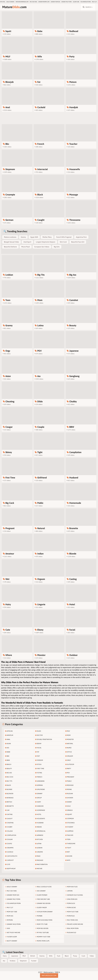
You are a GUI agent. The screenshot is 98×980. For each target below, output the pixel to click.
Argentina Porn (81, 237)
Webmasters (49, 972)
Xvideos (13, 961)
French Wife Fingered (64, 237)
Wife (51, 956)
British (33, 956)
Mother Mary (47, 237)
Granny (23, 237)
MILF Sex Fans (33, 2)
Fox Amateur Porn (86, 2)
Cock (83, 956)
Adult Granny (10, 2)
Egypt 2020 (34, 237)
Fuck (59, 956)
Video (92, 956)
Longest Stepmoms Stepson (46, 242)
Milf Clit (94, 2)
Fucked (34, 961)
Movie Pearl (26, 247)
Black (67, 956)
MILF (24, 956)
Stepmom (23, 961)
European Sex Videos (42, 247)
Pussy (75, 956)
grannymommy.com (44, 2)
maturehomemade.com (22, 2)
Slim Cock (63, 242)
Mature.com (14, 7)
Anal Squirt (27, 242)
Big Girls (57, 247)
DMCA (57, 972)
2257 (40, 972)
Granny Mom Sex (55, 2)
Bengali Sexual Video (11, 242)
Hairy (5, 956)
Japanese (15, 956)
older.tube (76, 2)
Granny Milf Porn (66, 2)
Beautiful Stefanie (10, 247)
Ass (4, 961)
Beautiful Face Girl (78, 242)
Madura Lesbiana (10, 237)
